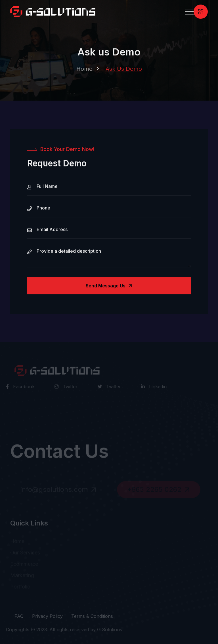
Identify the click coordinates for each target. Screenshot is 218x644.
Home (84, 70)
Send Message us (110, 286)
